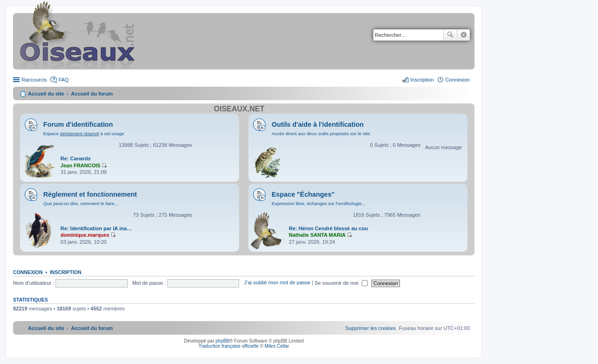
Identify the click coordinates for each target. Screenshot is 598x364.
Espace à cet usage (84, 134)
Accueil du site (46, 94)
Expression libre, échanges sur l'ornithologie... (319, 203)
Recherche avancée (464, 35)
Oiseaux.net (239, 109)
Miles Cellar (277, 346)
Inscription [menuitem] (422, 80)
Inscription (66, 272)
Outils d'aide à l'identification (318, 124)
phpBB (222, 341)
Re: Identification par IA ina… (96, 228)
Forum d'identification (78, 124)
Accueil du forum (92, 94)
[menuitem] (371, 328)
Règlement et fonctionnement (90, 194)
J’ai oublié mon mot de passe (277, 283)
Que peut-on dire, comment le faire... (81, 203)
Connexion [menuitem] (457, 80)
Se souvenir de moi (341, 283)
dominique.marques (85, 235)
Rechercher (450, 35)
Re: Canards (76, 158)
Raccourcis (34, 80)
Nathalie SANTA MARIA (317, 235)
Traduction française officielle (229, 346)
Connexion (28, 272)
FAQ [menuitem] (63, 80)
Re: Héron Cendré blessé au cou (328, 228)
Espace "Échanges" (303, 194)
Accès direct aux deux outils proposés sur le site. (322, 134)
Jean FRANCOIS (81, 165)
